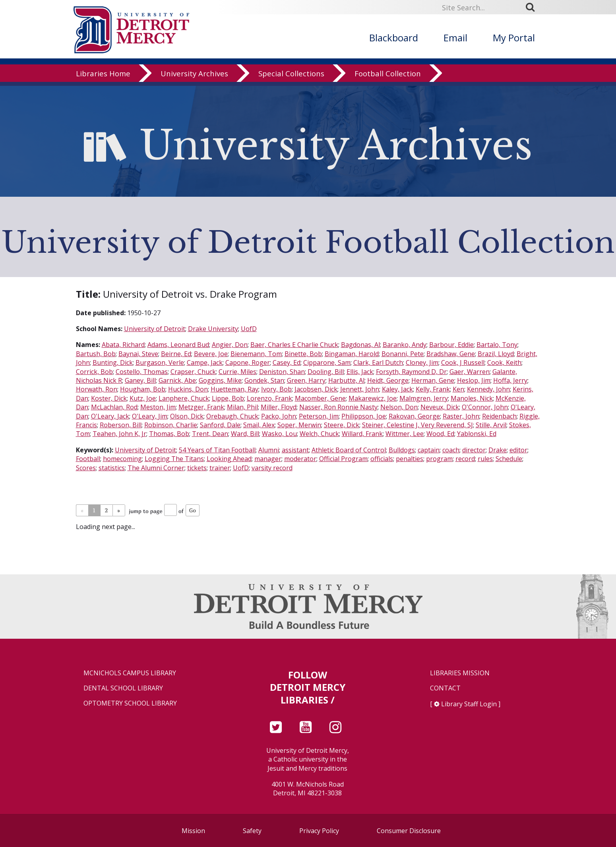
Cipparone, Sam (327, 362)
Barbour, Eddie (451, 345)
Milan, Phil (242, 407)
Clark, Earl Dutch (378, 362)
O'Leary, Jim (150, 416)
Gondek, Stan (264, 380)
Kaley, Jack (397, 389)
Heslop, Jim (474, 380)
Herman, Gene (433, 380)
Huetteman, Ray (234, 389)
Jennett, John (360, 389)
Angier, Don (230, 345)
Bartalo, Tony (497, 345)
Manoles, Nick (472, 398)
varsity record (272, 468)
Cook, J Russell (463, 362)
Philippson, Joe (364, 416)
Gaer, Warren (470, 372)
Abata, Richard (123, 345)
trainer (220, 468)
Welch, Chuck (319, 434)
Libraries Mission (460, 673)
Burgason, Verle (160, 362)
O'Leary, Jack (110, 416)
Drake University (213, 329)
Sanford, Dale (220, 425)
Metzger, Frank (201, 407)
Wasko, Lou (279, 434)
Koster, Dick (109, 398)
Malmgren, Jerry (424, 398)
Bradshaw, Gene (451, 354)
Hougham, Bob (143, 389)
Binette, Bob (303, 354)
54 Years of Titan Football (217, 450)
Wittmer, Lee (405, 434)
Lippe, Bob (228, 398)
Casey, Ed (287, 362)
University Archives (194, 77)
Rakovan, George (414, 416)
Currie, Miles (237, 372)
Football (88, 459)
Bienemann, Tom (256, 354)
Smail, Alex (259, 425)
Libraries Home (103, 77)
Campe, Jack (205, 362)
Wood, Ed (440, 434)
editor (518, 450)
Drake (498, 450)
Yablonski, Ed (477, 434)
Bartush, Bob (96, 354)
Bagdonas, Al (360, 345)
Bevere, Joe (211, 354)
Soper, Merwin (299, 425)
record (465, 459)
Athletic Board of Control (349, 450)
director (474, 450)
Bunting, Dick (113, 362)
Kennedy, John (488, 389)
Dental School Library (123, 688)
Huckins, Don (188, 389)
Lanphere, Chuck (184, 398)
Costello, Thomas (142, 372)
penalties (410, 459)
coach (451, 450)
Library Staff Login (469, 704)
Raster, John (461, 416)
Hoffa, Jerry (510, 380)
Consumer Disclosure (409, 831)
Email (455, 38)
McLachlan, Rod (114, 407)
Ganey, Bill (140, 380)
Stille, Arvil (491, 425)
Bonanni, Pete (403, 354)
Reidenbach (499, 416)
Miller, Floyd (279, 407)
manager (268, 459)
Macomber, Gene (320, 398)
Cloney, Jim (422, 362)
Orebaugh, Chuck (232, 416)
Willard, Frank (362, 434)
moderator (300, 459)
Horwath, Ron (97, 389)
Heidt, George (388, 380)
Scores (86, 468)
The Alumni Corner (156, 468)
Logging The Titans (174, 459)
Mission (193, 831)
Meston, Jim (158, 407)
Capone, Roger (248, 362)
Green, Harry (306, 380)
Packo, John (279, 416)
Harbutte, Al (346, 380)
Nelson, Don (399, 407)
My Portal (514, 38)
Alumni (269, 450)
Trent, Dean (210, 434)
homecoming (122, 459)
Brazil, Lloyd (496, 354)
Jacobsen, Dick (316, 389)
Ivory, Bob (276, 389)
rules (485, 459)
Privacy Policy (319, 831)
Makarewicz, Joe (373, 398)
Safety (252, 831)
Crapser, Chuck (193, 372)
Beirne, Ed (176, 354)
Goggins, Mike (220, 380)
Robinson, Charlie (171, 425)
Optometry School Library (130, 703)
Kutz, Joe (143, 398)
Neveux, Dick (440, 407)
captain (429, 450)
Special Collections (291, 77)
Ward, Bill (245, 434)
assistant (295, 450)
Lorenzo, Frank (269, 398)
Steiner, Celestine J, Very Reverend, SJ (417, 425)
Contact (445, 688)
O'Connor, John (485, 407)
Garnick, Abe (177, 380)
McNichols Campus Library (130, 673)
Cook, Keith (504, 362)
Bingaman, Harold (352, 354)
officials (382, 459)
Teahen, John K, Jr (119, 434)
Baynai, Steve (138, 354)
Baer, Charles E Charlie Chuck (294, 345)
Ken (458, 389)
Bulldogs (402, 450)
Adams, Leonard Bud (178, 345)
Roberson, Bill (121, 425)
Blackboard (394, 38)
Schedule (509, 459)
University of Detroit (155, 329)
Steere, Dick (342, 425)
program (439, 459)
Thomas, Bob (169, 434)
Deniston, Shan (282, 372)
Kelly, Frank (433, 389)
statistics (112, 468)
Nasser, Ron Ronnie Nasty (338, 407)
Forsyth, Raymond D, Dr (411, 372)
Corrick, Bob (94, 372)
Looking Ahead (229, 459)
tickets (197, 468)
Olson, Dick (187, 416)
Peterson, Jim (319, 416)
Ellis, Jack (360, 372)
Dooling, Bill (326, 372)
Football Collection (388, 77)
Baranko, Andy (405, 345)
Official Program (343, 459)
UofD (249, 329)
